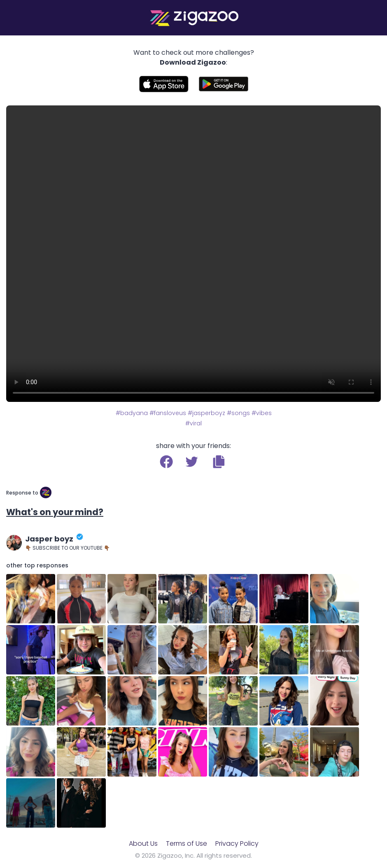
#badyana (132, 413)
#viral (193, 423)
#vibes (262, 413)
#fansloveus (168, 413)
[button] (219, 462)
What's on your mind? (55, 512)
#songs (238, 413)
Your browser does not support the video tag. (193, 254)
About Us (143, 843)
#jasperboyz (206, 413)
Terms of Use (187, 843)
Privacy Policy (237, 843)
